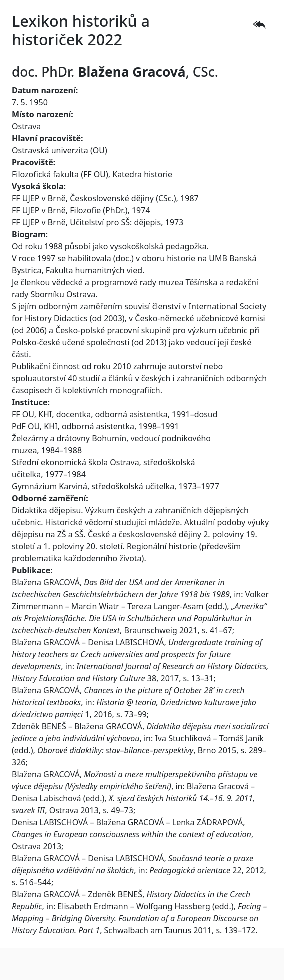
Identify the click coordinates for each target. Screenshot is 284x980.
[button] (259, 24)
